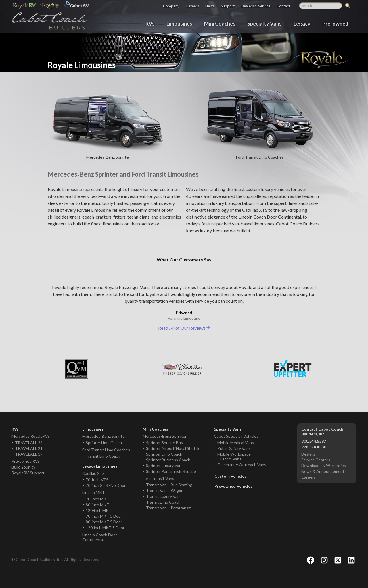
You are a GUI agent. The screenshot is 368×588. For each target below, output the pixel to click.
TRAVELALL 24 (29, 443)
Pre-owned (335, 23)
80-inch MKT (97, 505)
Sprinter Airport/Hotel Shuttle (173, 448)
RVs (150, 23)
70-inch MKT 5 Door (104, 516)
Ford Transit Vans (158, 478)
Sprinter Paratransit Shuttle (171, 471)
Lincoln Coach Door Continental (100, 537)
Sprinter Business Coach (168, 460)
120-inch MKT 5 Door (105, 528)
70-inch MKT (97, 499)
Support (228, 6)
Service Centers (316, 460)
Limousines (179, 23)
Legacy (302, 23)
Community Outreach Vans (242, 465)
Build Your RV (24, 467)
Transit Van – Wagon (165, 490)
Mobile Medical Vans (236, 443)
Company (171, 6)
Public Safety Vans (234, 448)
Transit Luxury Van (163, 496)
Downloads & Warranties (324, 465)
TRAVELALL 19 (29, 454)
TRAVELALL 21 (29, 448)
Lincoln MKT (94, 492)
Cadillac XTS (93, 473)
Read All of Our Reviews (184, 328)
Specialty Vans (264, 23)
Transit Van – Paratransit (168, 508)
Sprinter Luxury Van (164, 465)
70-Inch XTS (97, 480)
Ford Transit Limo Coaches (106, 450)
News (210, 6)
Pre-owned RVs (26, 461)
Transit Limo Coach (103, 456)
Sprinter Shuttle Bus (164, 443)
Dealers (308, 454)
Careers (192, 6)
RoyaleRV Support (28, 473)
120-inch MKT (99, 510)
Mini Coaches (220, 23)
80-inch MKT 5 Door (104, 522)
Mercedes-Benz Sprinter (104, 436)
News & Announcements (324, 471)
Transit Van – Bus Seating (169, 485)
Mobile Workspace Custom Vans (234, 456)
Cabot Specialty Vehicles (236, 436)
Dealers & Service (256, 6)
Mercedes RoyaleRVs (31, 436)
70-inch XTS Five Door (106, 485)
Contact (283, 6)
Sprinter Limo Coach (104, 443)
